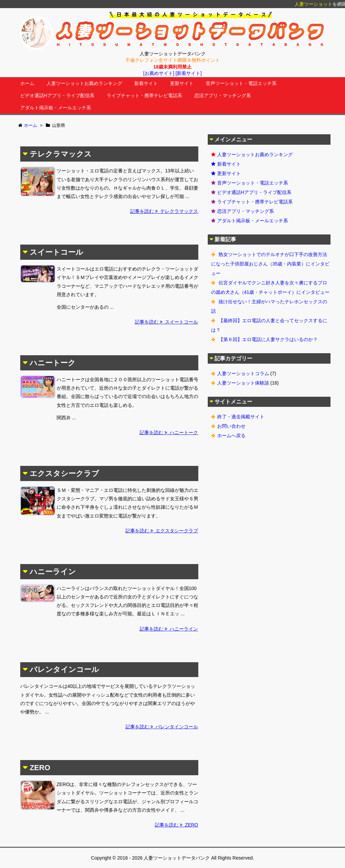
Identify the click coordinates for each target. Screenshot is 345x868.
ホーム (27, 83)
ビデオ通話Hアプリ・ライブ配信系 (57, 95)
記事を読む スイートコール (167, 322)
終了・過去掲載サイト (241, 417)
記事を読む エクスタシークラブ (162, 531)
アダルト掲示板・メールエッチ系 (56, 108)
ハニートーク (53, 363)
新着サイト (146, 83)
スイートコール (56, 252)
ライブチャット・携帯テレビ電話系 (144, 95)
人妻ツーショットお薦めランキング (84, 83)
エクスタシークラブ (64, 473)
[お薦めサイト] (159, 73)
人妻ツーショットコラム (243, 373)
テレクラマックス (61, 154)
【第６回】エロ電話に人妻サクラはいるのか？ (268, 339)
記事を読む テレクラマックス (164, 211)
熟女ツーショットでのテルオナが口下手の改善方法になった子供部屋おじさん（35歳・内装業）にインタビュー (270, 264)
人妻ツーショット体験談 (243, 383)
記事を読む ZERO (177, 825)
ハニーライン (53, 572)
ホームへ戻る (231, 436)
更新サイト (182, 83)
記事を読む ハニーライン (169, 629)
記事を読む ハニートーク (169, 432)
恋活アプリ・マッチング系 (223, 95)
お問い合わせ (231, 426)
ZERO (40, 768)
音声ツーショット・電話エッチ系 (241, 83)
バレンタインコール (64, 669)
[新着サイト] (189, 73)
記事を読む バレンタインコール (162, 727)
